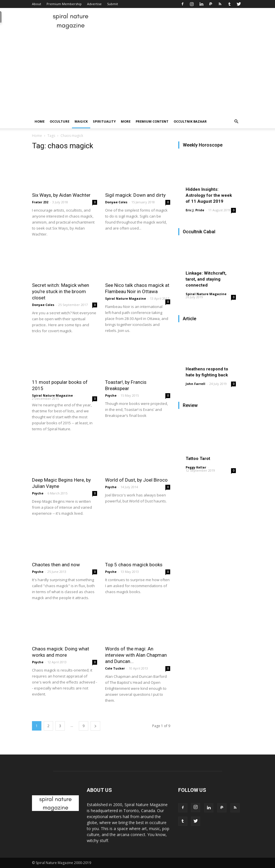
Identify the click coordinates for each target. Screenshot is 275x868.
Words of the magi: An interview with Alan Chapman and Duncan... (136, 655)
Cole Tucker (115, 668)
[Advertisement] (137, 72)
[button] (236, 122)
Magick (81, 121)
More (126, 121)
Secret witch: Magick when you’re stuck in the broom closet (61, 291)
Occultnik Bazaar (190, 121)
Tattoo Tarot (198, 459)
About (37, 4)
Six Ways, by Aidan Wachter (61, 195)
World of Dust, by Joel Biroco (136, 480)
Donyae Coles (116, 202)
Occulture (60, 121)
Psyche (111, 395)
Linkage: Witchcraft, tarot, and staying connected (206, 279)
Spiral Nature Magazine (126, 298)
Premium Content (152, 121)
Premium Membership (64, 4)
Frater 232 (40, 202)
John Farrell (195, 384)
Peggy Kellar (196, 467)
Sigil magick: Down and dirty (135, 195)
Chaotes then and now (56, 565)
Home (40, 121)
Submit (113, 4)
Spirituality (104, 121)
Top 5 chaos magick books (134, 565)
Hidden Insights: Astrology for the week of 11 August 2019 (209, 195)
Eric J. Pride (195, 210)
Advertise (94, 4)
